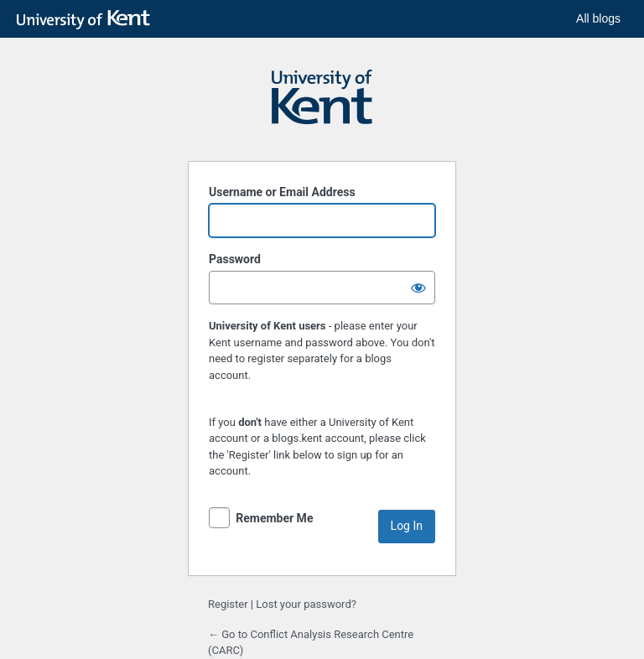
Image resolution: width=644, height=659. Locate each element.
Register (228, 604)
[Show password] (418, 288)
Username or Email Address (282, 192)
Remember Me (274, 518)
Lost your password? (306, 604)
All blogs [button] (598, 18)
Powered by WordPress (322, 105)
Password (235, 259)
